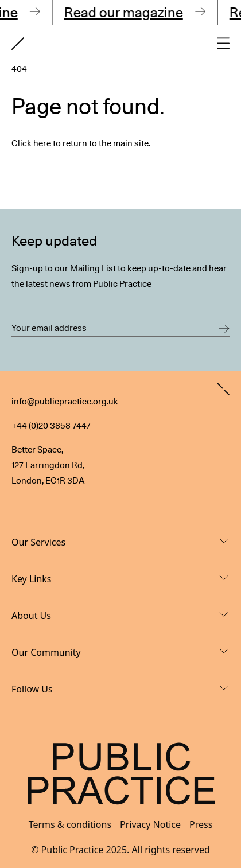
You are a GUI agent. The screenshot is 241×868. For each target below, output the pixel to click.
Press (201, 824)
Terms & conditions (70, 824)
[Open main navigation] (223, 43)
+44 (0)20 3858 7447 (51, 426)
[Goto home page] (18, 44)
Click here (31, 143)
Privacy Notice (150, 824)
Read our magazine (126, 12)
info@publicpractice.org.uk (65, 402)
